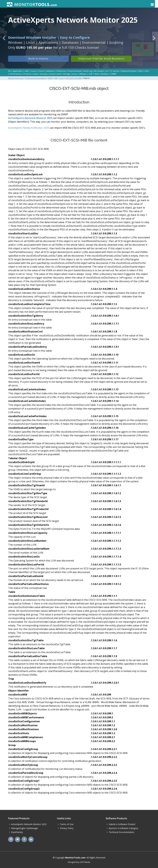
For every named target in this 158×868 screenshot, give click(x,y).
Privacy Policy (67, 828)
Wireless (105, 74)
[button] (4, 38)
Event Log (87, 71)
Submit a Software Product (122, 824)
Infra (147, 71)
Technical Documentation (121, 832)
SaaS (36, 74)
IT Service (115, 71)
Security (43, 74)
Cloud (41, 71)
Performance (16, 74)
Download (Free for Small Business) (102, 62)
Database (50, 71)
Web (97, 74)
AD (9, 71)
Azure (34, 71)
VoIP (91, 74)
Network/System (129, 71)
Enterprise (61, 71)
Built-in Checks (39, 62)
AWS (27, 71)
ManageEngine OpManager (25, 828)
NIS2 (141, 71)
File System (99, 71)
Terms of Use (67, 824)
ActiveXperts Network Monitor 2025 (30, 118)
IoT (107, 71)
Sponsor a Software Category (123, 828)
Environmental (75, 71)
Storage (67, 74)
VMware (83, 74)
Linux (75, 74)
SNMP (114, 74)
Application (18, 71)
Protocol (27, 74)
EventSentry (17, 832)
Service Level (55, 74)
